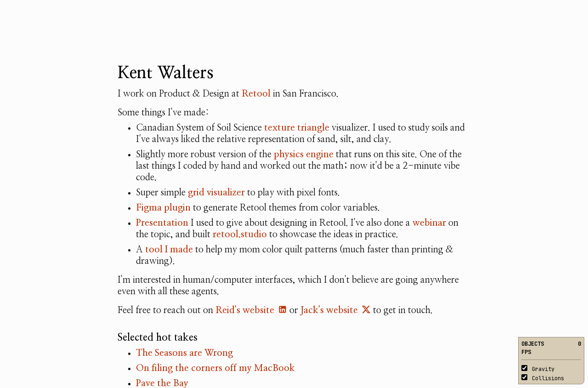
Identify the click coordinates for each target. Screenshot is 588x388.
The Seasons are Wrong (184, 353)
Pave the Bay (162, 383)
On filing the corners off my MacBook (215, 368)
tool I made (169, 250)
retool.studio (240, 234)
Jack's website (336, 310)
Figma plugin (163, 208)
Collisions (543, 378)
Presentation (162, 223)
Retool (256, 94)
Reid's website (251, 310)
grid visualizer (216, 193)
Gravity (538, 369)
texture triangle (297, 128)
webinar (429, 223)
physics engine (304, 154)
